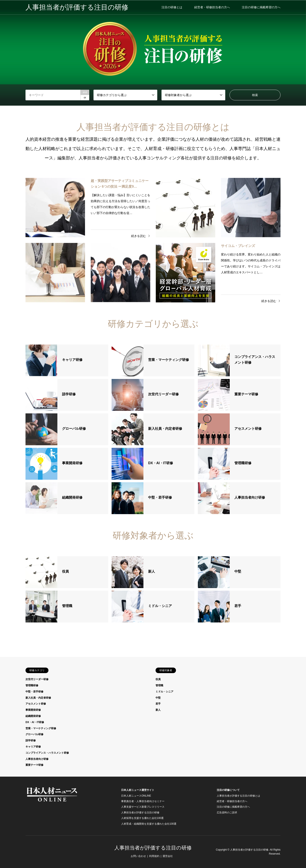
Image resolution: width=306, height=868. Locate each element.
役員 (158, 679)
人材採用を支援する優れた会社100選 (142, 818)
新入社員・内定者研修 (38, 698)
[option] (153, 53)
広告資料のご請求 (227, 813)
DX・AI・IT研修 (35, 722)
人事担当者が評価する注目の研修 (140, 813)
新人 (158, 710)
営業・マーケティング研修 (41, 728)
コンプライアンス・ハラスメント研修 (47, 753)
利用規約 (154, 856)
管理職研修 (32, 685)
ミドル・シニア (164, 692)
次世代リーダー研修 (37, 679)
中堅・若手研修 (34, 692)
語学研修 (31, 740)
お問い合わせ (138, 856)
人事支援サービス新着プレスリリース (143, 807)
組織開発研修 (33, 716)
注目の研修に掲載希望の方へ (261, 7)
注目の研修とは (172, 7)
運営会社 (168, 856)
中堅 (158, 698)
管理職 (159, 685)
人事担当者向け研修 (37, 759)
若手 (158, 704)
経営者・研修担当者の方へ (212, 7)
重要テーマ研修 (34, 765)
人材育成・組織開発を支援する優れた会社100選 (149, 824)
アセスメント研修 (36, 704)
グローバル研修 (34, 734)
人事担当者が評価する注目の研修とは (238, 796)
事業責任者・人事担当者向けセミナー (143, 801)
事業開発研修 (33, 710)
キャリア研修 (33, 747)
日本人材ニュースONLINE (136, 796)
